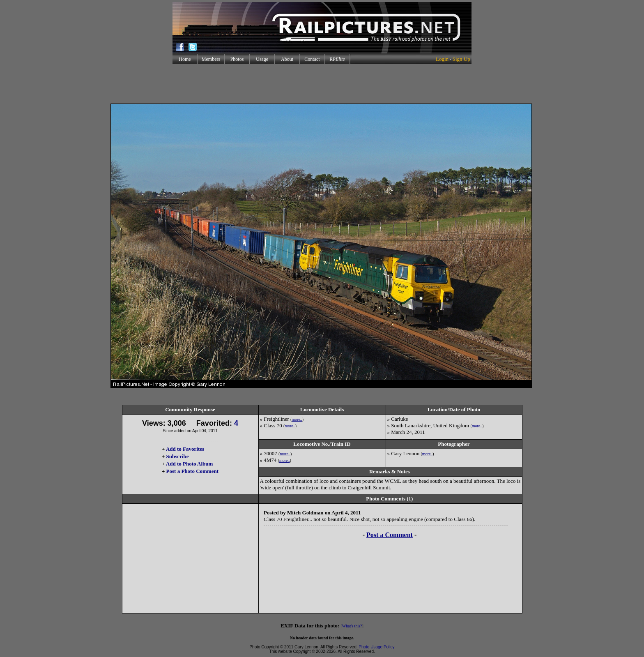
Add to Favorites (185, 449)
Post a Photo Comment (192, 471)
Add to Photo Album (190, 464)
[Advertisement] (322, 84)
